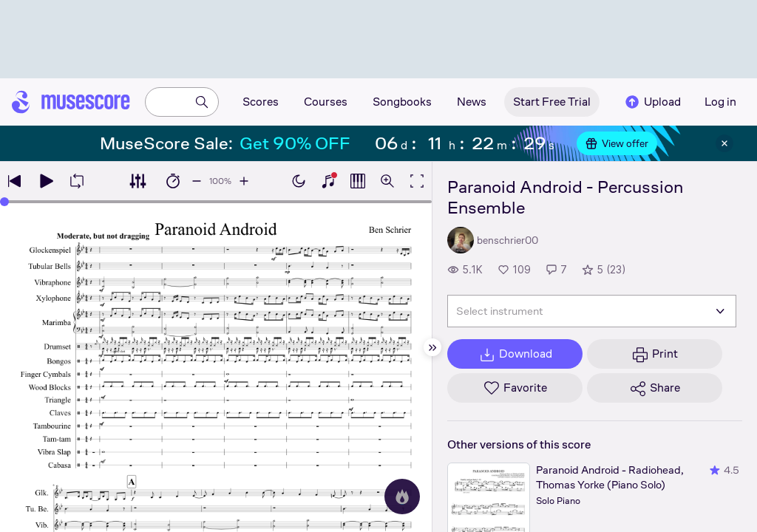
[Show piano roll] (358, 181)
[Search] (202, 102)
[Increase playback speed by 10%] (244, 181)
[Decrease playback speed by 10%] (197, 181)
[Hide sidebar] (432, 347)
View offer (617, 143)
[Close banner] (724, 143)
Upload (652, 102)
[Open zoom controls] (387, 181)
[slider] (216, 202)
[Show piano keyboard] (328, 181)
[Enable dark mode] (299, 181)
